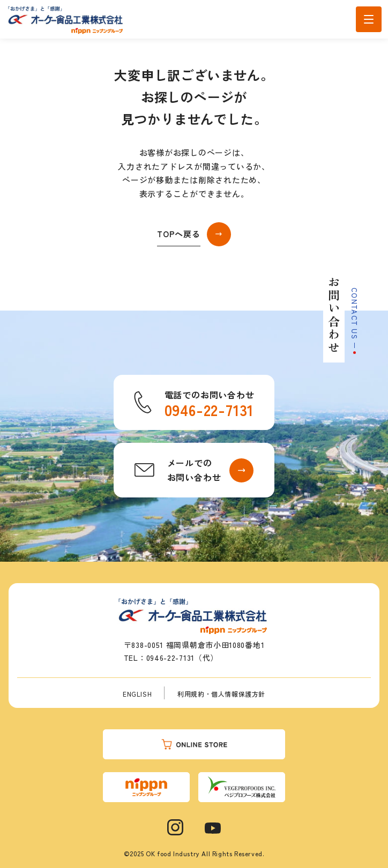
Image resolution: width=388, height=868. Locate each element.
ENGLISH (137, 694)
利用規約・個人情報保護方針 (221, 694)
